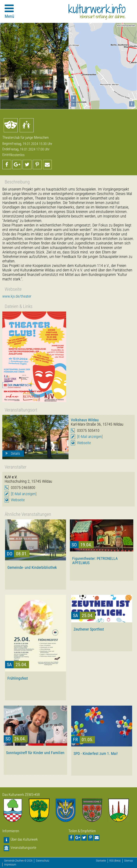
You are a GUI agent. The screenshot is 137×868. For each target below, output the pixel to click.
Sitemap (129, 861)
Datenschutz (43, 861)
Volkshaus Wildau (85, 420)
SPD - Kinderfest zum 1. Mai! (96, 753)
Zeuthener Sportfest (89, 629)
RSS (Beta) (115, 861)
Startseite (101, 861)
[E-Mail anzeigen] (90, 437)
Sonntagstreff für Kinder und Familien (35, 753)
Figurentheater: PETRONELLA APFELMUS (95, 561)
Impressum (10, 865)
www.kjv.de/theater (17, 296)
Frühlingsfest (18, 678)
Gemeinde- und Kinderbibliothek (32, 567)
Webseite (84, 443)
